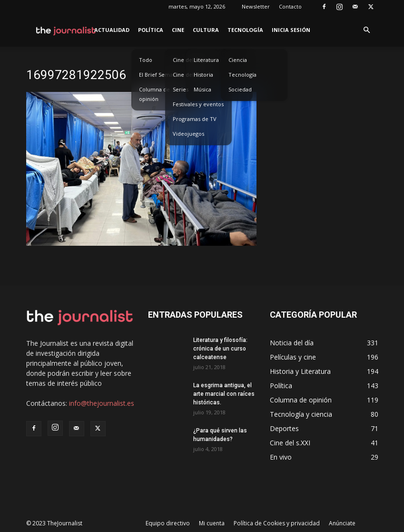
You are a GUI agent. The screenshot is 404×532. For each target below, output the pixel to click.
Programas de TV (195, 119)
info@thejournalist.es (102, 403)
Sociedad (240, 89)
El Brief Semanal (160, 75)
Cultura (206, 30)
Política (151, 30)
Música (202, 89)
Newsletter (256, 6)
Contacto (290, 6)
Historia (203, 75)
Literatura (206, 60)
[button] (367, 30)
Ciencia (238, 60)
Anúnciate (342, 523)
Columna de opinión (154, 94)
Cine (178, 30)
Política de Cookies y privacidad (277, 523)
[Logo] (66, 30)
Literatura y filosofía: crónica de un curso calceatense (220, 349)
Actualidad (112, 30)
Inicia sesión (291, 30)
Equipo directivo (168, 523)
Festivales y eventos (198, 104)
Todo (146, 60)
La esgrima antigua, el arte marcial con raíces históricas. (224, 394)
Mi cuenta (212, 523)
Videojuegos (188, 134)
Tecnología (245, 30)
